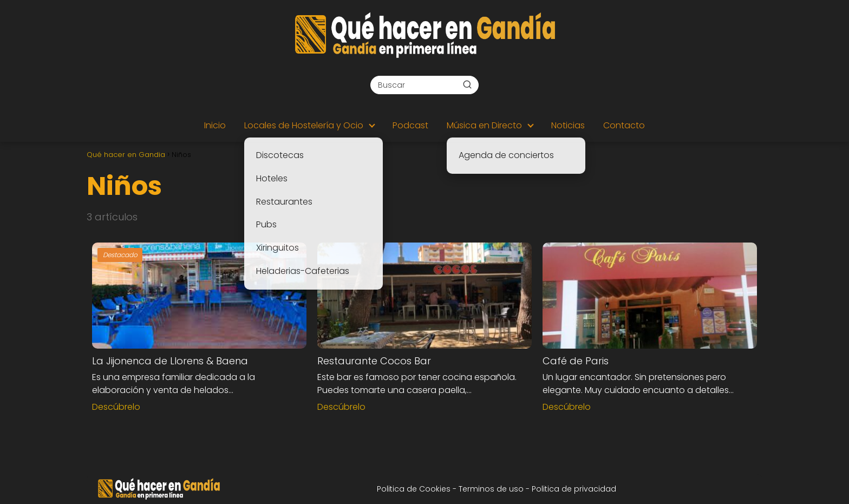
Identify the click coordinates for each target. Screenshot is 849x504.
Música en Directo (484, 125)
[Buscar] (467, 84)
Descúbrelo (116, 407)
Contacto (624, 125)
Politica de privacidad (574, 489)
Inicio (215, 125)
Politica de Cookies (414, 489)
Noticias (568, 125)
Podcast (410, 125)
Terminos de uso (492, 489)
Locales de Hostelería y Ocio (304, 125)
